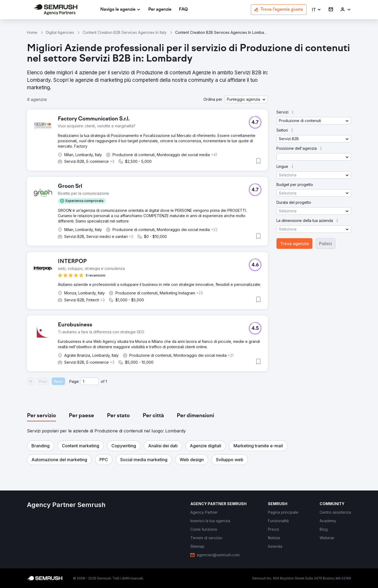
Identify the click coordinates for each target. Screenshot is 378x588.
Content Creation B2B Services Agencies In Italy (125, 32)
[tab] (41, 416)
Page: (74, 381)
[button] (317, 10)
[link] (160, 10)
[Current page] (90, 381)
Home (32, 32)
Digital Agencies (60, 32)
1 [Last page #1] (106, 381)
